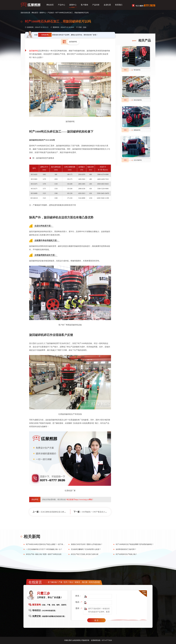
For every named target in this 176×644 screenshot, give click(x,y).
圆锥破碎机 (137, 130)
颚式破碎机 (137, 70)
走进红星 (107, 5)
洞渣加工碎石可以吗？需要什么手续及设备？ (87, 544)
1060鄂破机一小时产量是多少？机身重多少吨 (100, 512)
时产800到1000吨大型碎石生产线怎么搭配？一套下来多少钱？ (48, 544)
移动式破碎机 (138, 100)
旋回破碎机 (34, 51)
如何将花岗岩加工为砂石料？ (126, 549)
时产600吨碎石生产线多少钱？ (126, 554)
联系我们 (119, 5)
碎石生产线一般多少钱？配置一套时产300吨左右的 (44, 554)
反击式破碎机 (138, 160)
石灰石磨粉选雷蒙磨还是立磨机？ (54, 512)
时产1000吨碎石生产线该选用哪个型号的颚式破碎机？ (135, 544)
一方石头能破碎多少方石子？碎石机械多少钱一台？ (44, 549)
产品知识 (51, 13)
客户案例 (84, 5)
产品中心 (62, 5)
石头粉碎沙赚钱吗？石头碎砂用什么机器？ (86, 549)
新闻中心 (73, 5)
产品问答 (96, 5)
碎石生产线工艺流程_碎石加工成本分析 (85, 554)
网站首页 (50, 5)
